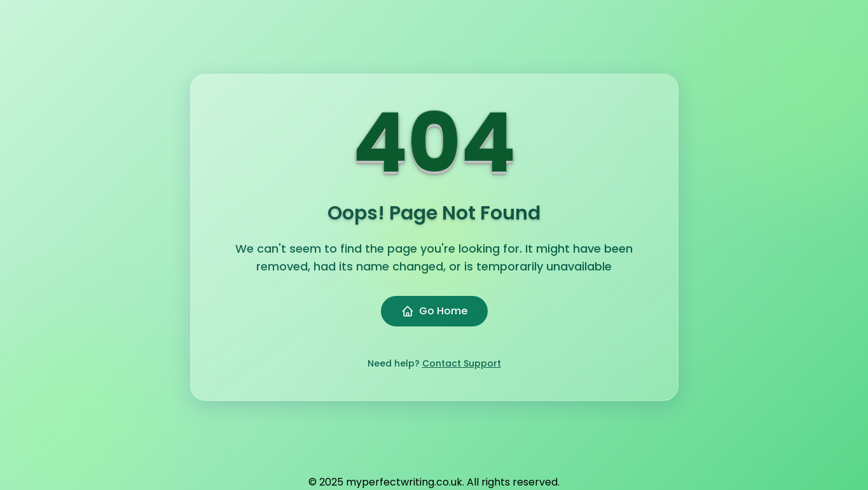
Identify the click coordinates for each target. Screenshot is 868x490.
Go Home (434, 311)
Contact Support (462, 363)
